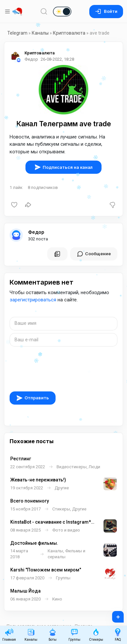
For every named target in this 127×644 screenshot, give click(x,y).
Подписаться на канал (63, 167)
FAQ (118, 635)
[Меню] (8, 12)
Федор (36, 232)
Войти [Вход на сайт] (106, 11)
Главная (9, 635)
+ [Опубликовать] (114, 615)
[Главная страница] (17, 12)
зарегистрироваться (33, 300)
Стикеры (96, 635)
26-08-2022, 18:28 (57, 59)
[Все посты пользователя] (57, 254)
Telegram (17, 33)
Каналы (40, 33)
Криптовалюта (69, 33)
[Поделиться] (28, 205)
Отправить (33, 398)
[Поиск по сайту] (44, 11)
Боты (53, 635)
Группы (74, 635)
